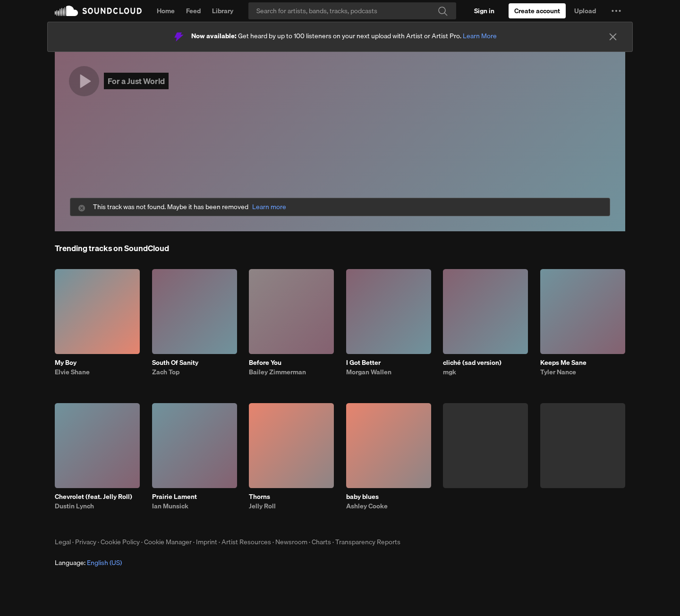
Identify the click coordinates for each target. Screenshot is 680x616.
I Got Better (363, 363)
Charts (321, 542)
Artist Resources (246, 542)
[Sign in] (484, 11)
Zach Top (166, 372)
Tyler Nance (558, 372)
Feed (193, 11)
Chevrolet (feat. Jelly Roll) (93, 497)
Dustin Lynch (74, 506)
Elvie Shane (72, 372)
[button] (616, 11)
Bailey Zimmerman (277, 372)
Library (223, 11)
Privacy (86, 542)
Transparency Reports (368, 542)
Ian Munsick (170, 506)
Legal (63, 542)
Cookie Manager (168, 542)
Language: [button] (88, 563)
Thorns (259, 497)
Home (166, 11)
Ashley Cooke (367, 506)
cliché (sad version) (472, 363)
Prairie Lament (174, 497)
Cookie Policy (120, 542)
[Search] (352, 11)
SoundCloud (98, 11)
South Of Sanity (175, 363)
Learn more (269, 207)
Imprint (207, 542)
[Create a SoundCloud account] (537, 11)
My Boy (66, 363)
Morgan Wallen (369, 372)
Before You (265, 363)
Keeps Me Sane (563, 363)
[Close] (613, 37)
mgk (450, 372)
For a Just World (136, 81)
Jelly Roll (262, 506)
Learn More (480, 36)
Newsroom (291, 542)
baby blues (362, 497)
